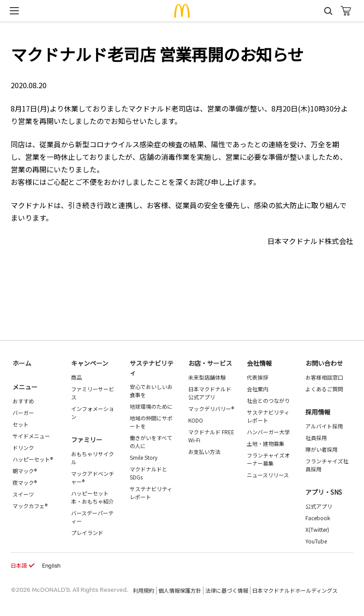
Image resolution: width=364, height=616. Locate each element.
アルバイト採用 (324, 426)
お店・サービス (210, 363)
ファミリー (87, 440)
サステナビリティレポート (151, 493)
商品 (76, 377)
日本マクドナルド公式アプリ (210, 393)
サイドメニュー (31, 436)
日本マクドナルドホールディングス (295, 590)
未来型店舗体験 (207, 377)
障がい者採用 (322, 449)
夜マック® (25, 482)
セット (21, 424)
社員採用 (316, 438)
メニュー (25, 387)
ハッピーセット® (33, 459)
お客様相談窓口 (324, 377)
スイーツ (23, 494)
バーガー (23, 413)
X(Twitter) (317, 529)
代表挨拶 (258, 377)
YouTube (316, 541)
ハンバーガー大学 (268, 432)
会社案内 (258, 389)
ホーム (22, 363)
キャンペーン (90, 363)
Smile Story (144, 457)
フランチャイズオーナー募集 (268, 459)
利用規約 (144, 590)
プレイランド (87, 533)
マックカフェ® (30, 506)
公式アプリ (319, 506)
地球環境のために (151, 406)
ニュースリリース (268, 475)
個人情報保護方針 (180, 590)
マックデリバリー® (211, 409)
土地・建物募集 (266, 443)
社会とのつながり (268, 400)
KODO (196, 420)
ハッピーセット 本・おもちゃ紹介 (93, 497)
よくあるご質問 (324, 389)
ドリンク (23, 447)
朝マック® (25, 471)
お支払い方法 (204, 451)
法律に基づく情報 (227, 590)
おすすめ (23, 401)
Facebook (318, 518)
